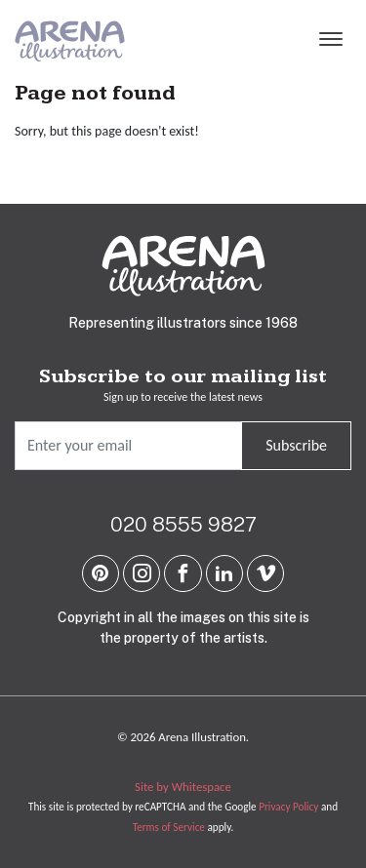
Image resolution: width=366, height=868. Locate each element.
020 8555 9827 (183, 524)
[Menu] (331, 41)
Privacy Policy (288, 807)
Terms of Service (169, 827)
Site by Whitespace (183, 787)
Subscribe (296, 445)
